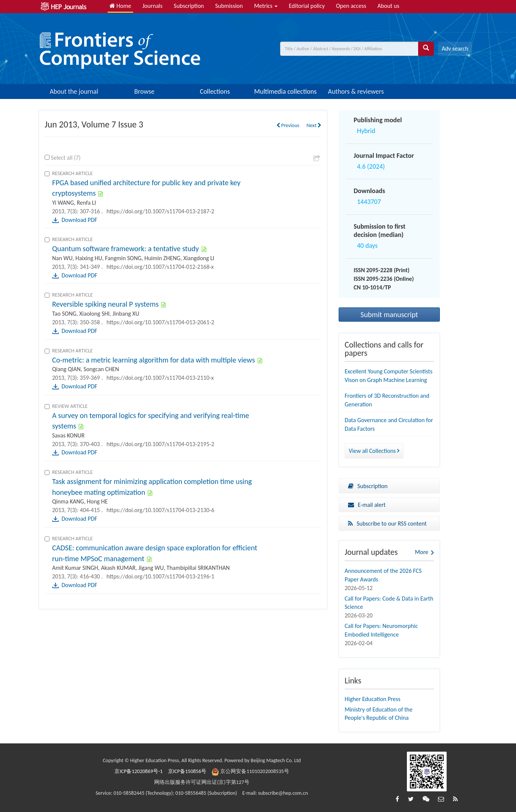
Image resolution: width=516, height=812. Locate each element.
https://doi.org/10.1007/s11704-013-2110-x (160, 378)
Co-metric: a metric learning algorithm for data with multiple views (154, 360)
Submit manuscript (389, 315)
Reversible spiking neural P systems (105, 304)
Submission (229, 6)
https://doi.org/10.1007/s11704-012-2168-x (160, 267)
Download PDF (79, 220)
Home (120, 6)
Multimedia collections (285, 91)
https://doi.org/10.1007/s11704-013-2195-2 (160, 444)
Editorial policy (307, 6)
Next (314, 125)
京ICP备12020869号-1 (138, 771)
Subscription (189, 6)
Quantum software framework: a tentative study (125, 249)
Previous (288, 125)
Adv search (455, 49)
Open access (351, 6)
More (422, 552)
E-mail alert (367, 505)
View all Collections (374, 451)
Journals (153, 6)
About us (388, 6)
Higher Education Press (373, 699)
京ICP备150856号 (187, 771)
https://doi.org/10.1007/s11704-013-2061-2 (160, 322)
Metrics (266, 6)
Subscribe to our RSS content (387, 524)
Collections (215, 91)
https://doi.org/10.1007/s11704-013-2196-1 (160, 576)
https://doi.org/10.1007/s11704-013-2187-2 (160, 211)
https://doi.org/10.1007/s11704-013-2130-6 (160, 510)
